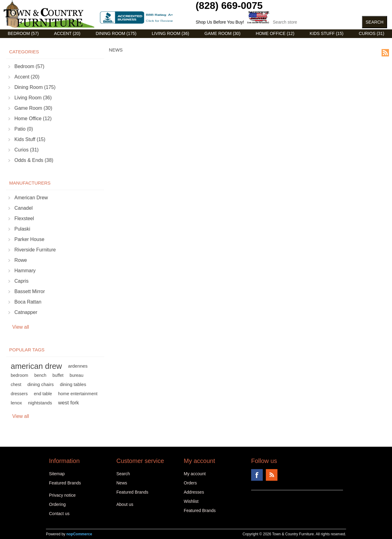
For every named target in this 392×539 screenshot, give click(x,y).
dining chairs (41, 384)
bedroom (19, 375)
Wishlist (191, 501)
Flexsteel (24, 218)
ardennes (78, 366)
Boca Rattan (28, 302)
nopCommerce (79, 534)
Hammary (25, 271)
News (122, 483)
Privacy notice (62, 495)
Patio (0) (24, 129)
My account (195, 474)
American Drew (31, 198)
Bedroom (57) (23, 33)
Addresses (194, 492)
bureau (76, 375)
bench (40, 375)
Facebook (257, 475)
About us (125, 504)
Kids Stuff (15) (326, 33)
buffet (58, 375)
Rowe (21, 260)
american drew (36, 366)
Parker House (29, 239)
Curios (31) (372, 33)
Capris (21, 281)
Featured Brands (65, 483)
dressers (19, 394)
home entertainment (78, 394)
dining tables (73, 384)
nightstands (40, 403)
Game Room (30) (222, 33)
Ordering (57, 504)
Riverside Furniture (35, 250)
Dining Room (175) (116, 33)
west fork (69, 403)
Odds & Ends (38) (34, 160)
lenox (16, 403)
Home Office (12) (275, 33)
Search (123, 474)
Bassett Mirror (30, 291)
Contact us (59, 514)
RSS (385, 53)
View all (21, 327)
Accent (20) (67, 33)
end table (43, 394)
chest (16, 384)
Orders (190, 483)
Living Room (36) (170, 33)
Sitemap (57, 474)
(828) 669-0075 (229, 6)
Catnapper (26, 312)
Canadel (24, 208)
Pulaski (22, 229)
